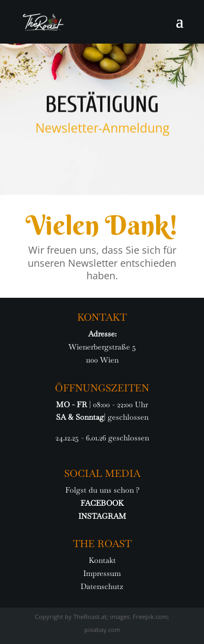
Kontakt (102, 560)
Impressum (102, 573)
